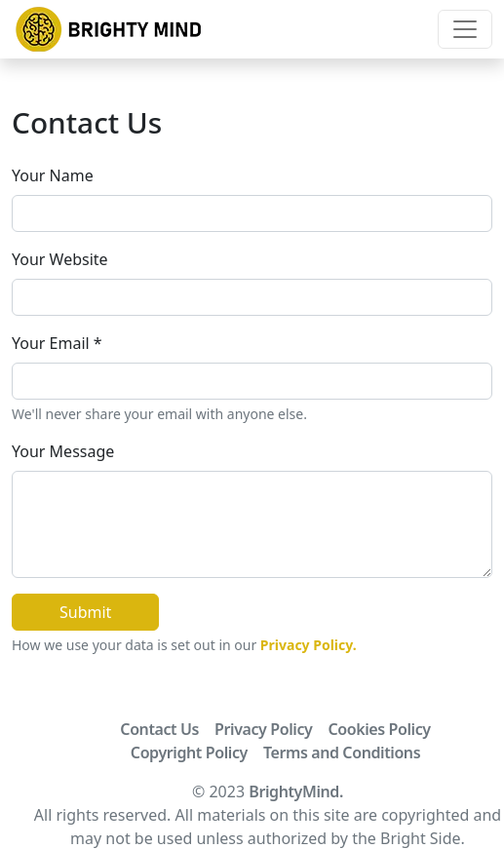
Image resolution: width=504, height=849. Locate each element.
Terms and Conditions (342, 753)
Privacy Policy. (309, 645)
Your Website (60, 259)
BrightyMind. (296, 791)
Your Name (53, 175)
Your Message (63, 451)
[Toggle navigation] (465, 29)
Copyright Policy (189, 753)
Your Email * (57, 343)
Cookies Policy (379, 729)
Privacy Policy (263, 729)
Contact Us (159, 729)
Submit (85, 612)
